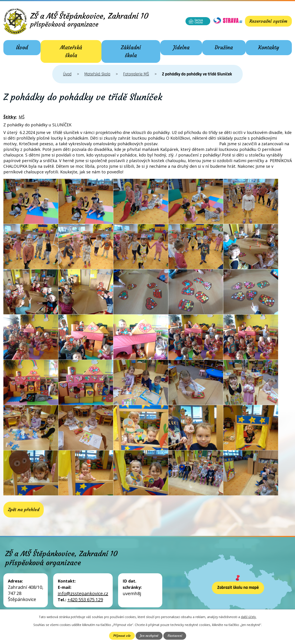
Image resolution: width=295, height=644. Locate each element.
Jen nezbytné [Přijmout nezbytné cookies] (149, 636)
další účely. (249, 617)
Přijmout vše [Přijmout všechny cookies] (122, 636)
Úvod (22, 48)
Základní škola (131, 51)
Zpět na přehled (24, 509)
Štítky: (10, 117)
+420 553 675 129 (85, 600)
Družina (224, 48)
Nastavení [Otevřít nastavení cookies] (175, 636)
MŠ (22, 117)
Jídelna (181, 48)
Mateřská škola (71, 51)
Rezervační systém (268, 21)
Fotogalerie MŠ (136, 74)
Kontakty (269, 48)
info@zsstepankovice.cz (83, 593)
